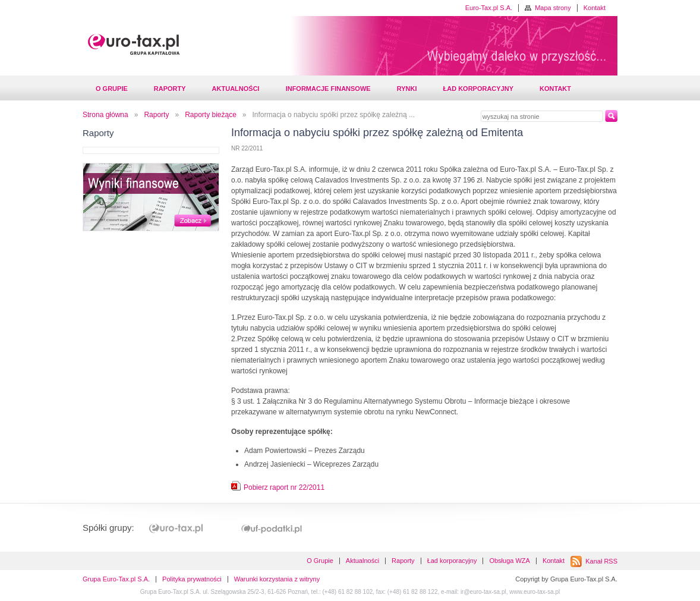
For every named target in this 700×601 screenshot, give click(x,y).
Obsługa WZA (509, 561)
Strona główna (105, 115)
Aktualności (236, 89)
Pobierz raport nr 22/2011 (284, 487)
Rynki (407, 89)
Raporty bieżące (211, 115)
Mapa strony (553, 8)
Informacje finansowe (328, 89)
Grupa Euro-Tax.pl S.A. (116, 579)
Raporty (170, 89)
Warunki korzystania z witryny (277, 579)
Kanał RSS (601, 561)
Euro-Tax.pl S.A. (489, 8)
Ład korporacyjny (478, 89)
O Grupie (112, 89)
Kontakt (595, 8)
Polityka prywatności (192, 579)
